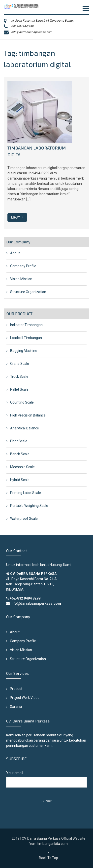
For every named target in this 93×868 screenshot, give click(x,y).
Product (16, 689)
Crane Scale (20, 364)
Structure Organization (28, 292)
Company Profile (23, 266)
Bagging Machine (24, 351)
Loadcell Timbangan (26, 338)
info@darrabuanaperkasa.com (32, 32)
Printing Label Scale (26, 493)
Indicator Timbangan (26, 325)
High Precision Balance (28, 415)
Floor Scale (19, 441)
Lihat (17, 217)
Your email (46, 782)
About (15, 253)
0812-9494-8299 (22, 26)
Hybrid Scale (20, 480)
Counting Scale (22, 402)
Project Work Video (25, 698)
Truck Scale (19, 377)
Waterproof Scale (24, 519)
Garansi (16, 707)
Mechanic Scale (22, 467)
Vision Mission (21, 279)
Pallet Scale (19, 389)
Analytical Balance (25, 428)
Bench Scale (20, 454)
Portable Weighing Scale (29, 506)
